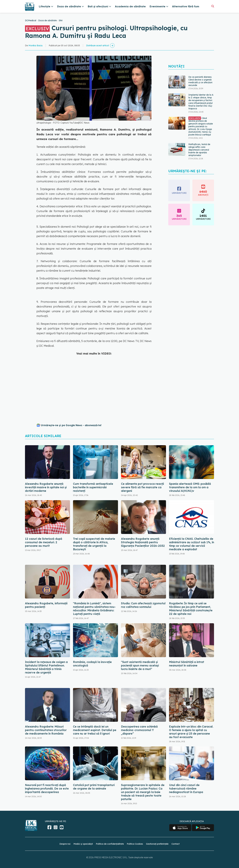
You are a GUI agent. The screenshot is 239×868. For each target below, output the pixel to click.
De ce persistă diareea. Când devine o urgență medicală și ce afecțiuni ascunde (200, 81)
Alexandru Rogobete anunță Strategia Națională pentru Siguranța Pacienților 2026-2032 (143, 542)
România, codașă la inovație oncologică (92, 664)
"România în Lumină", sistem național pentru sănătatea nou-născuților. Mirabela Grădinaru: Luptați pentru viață (94, 609)
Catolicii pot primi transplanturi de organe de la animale (94, 787)
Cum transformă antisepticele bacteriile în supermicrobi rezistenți (93, 487)
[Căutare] (213, 6)
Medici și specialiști (83, 844)
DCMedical (31, 20)
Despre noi (65, 844)
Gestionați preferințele (157, 844)
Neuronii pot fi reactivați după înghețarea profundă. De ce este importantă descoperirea (47, 789)
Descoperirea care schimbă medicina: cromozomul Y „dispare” (139, 730)
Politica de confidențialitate (110, 844)
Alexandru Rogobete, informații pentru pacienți (46, 605)
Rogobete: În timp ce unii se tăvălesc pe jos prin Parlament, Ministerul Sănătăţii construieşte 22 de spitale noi (191, 609)
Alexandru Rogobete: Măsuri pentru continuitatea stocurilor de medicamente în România (46, 730)
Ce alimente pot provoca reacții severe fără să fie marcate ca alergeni (142, 487)
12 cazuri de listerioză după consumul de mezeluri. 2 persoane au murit (44, 542)
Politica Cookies (135, 844)
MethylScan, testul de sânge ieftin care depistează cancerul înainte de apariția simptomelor (199, 150)
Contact (176, 844)
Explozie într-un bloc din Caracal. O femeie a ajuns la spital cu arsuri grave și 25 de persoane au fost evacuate (191, 732)
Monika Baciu (36, 45)
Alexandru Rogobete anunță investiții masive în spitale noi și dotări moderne (46, 487)
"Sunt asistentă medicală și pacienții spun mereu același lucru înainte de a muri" (140, 665)
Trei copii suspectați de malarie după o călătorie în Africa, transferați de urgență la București (94, 544)
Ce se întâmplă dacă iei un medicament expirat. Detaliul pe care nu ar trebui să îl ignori (95, 730)
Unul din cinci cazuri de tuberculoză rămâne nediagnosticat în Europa (186, 789)
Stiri (61, 20)
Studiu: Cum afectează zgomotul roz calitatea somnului (143, 605)
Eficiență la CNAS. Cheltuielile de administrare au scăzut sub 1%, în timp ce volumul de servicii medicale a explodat (192, 544)
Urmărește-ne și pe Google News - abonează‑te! (71, 425)
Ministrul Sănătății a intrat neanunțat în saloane (187, 664)
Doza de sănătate (47, 20)
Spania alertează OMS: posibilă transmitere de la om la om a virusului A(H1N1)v (190, 487)
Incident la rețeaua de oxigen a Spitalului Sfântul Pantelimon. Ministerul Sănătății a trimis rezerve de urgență (46, 667)
